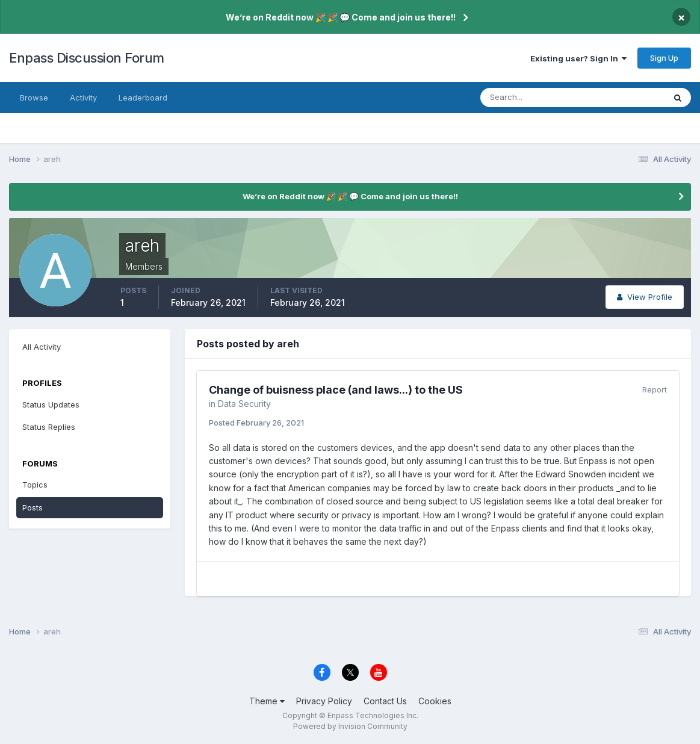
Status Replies (49, 427)
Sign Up (664, 58)
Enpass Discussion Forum (87, 58)
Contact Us (385, 701)
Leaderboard (143, 98)
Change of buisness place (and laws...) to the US (336, 390)
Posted (256, 423)
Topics (35, 485)
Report (655, 389)
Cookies (435, 701)
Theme (267, 701)
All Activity (42, 347)
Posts (33, 507)
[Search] (533, 98)
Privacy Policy (324, 701)
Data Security (244, 404)
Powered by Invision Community (350, 726)
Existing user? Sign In (578, 58)
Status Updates (51, 405)
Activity (83, 98)
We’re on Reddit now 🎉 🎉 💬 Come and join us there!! (341, 17)
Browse (34, 98)
